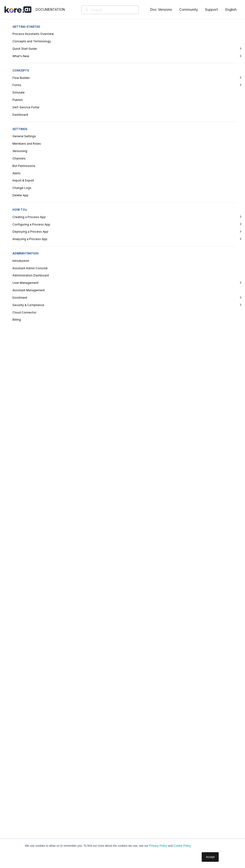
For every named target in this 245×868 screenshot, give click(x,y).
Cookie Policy (182, 846)
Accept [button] (210, 857)
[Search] (117, 10)
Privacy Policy (158, 846)
